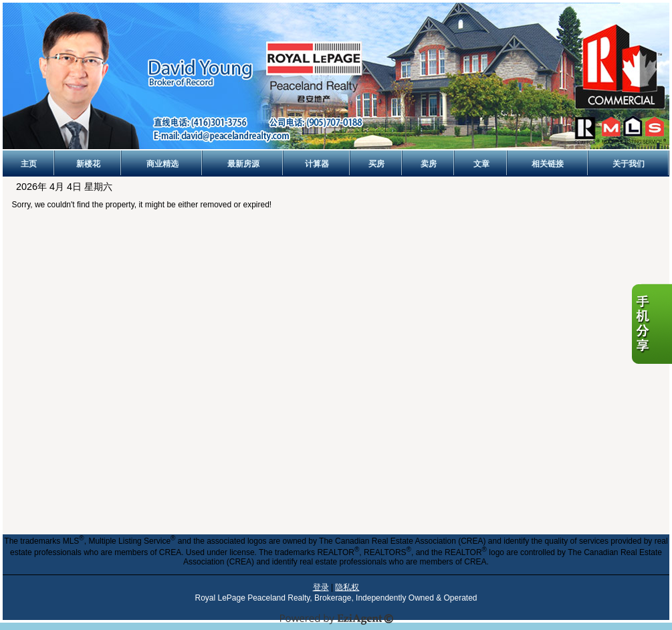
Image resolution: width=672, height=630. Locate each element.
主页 (29, 164)
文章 (481, 164)
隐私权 (347, 587)
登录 (321, 587)
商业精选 (162, 164)
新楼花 (88, 164)
